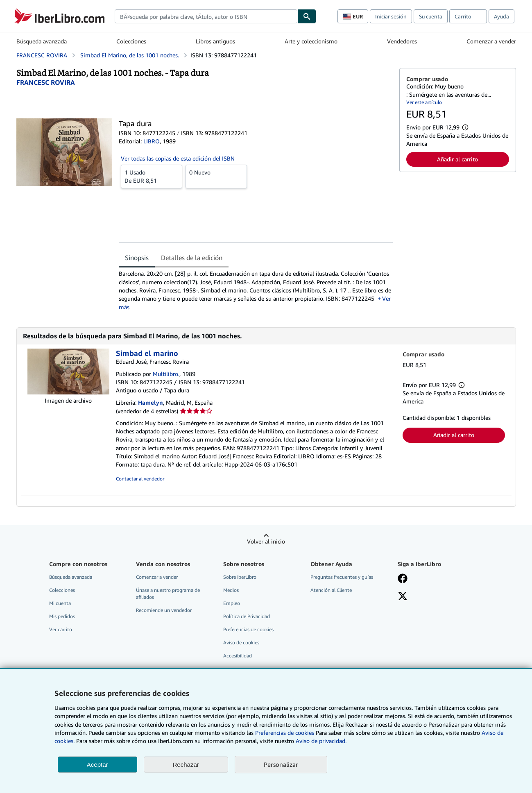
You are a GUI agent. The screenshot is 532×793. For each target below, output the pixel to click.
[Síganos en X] (403, 597)
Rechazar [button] (186, 765)
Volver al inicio (266, 541)
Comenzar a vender (491, 41)
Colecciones (131, 41)
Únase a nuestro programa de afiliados (168, 594)
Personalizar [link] (281, 764)
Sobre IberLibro (240, 577)
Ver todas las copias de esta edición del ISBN (178, 158)
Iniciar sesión (391, 16)
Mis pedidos (62, 616)
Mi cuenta (60, 603)
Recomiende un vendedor (164, 610)
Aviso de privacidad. (321, 741)
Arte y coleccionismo (311, 41)
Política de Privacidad (247, 616)
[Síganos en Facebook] (403, 579)
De (152, 176)
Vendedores (402, 41)
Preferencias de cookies (285, 733)
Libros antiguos (215, 41)
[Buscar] (307, 16)
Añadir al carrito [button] (457, 159)
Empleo (232, 603)
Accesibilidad (238, 656)
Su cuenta (431, 16)
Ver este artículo (424, 102)
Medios (231, 590)
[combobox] (206, 16)
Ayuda (501, 16)
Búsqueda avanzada (42, 41)
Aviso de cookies (241, 642)
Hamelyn (151, 402)
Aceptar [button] (97, 765)
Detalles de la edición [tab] (192, 258)
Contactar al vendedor (140, 479)
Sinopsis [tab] (137, 258)
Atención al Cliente (331, 590)
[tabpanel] (256, 290)
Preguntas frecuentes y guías (342, 577)
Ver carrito (61, 629)
